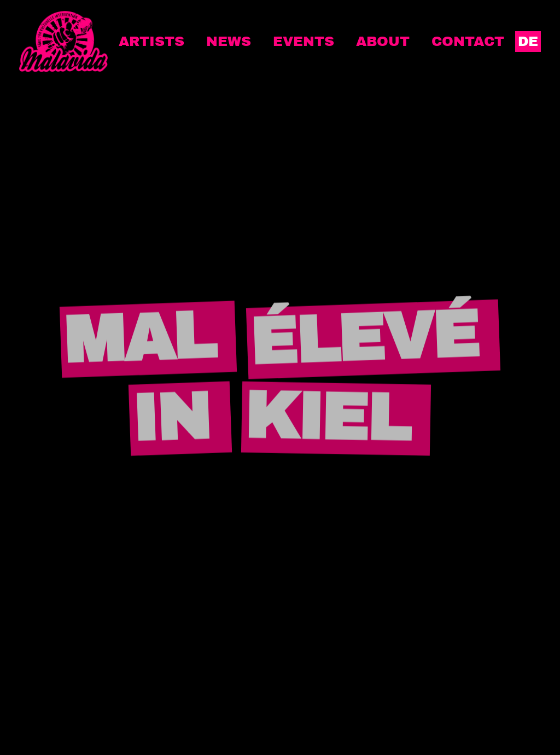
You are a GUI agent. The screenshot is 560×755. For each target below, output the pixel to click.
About (383, 41)
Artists (151, 41)
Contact (468, 41)
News (229, 41)
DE (528, 41)
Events (304, 41)
